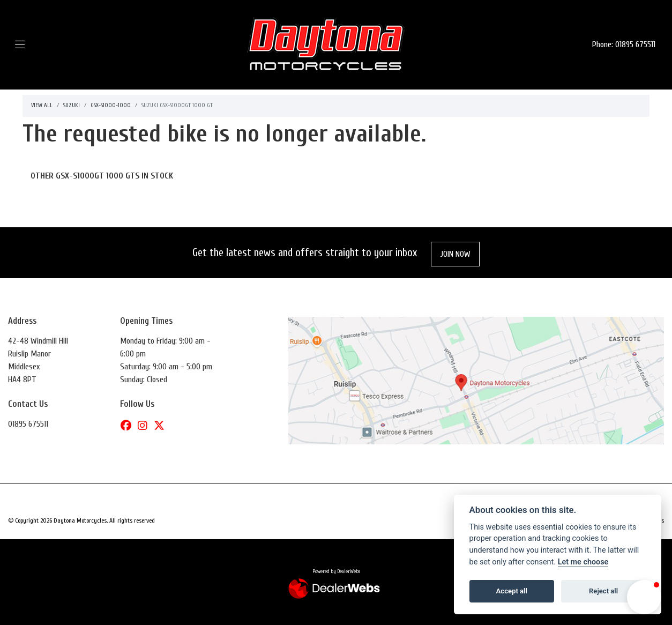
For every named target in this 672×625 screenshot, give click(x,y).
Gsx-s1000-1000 (111, 105)
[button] (644, 597)
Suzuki (72, 105)
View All (42, 105)
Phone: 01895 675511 (624, 44)
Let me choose (583, 562)
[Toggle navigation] (36, 45)
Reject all (603, 591)
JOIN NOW (456, 254)
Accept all (512, 591)
